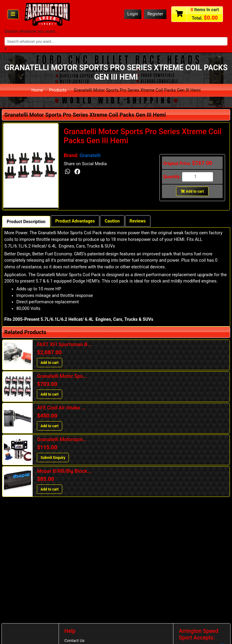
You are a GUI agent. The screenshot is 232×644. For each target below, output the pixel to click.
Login (133, 14)
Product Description (26, 222)
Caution (113, 221)
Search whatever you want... (32, 32)
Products (58, 90)
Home (37, 90)
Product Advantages (75, 221)
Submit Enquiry (53, 458)
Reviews (138, 221)
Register (155, 14)
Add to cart (192, 191)
